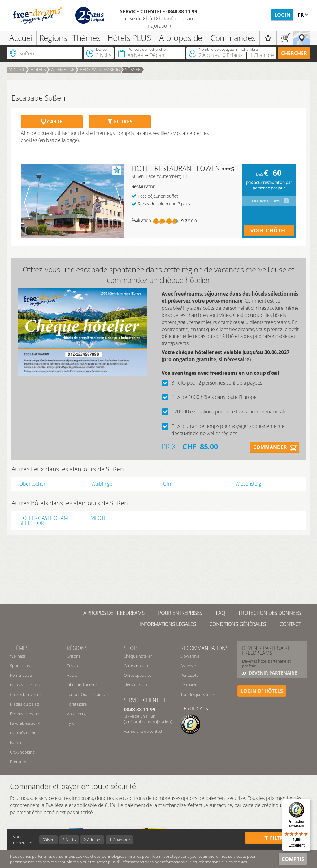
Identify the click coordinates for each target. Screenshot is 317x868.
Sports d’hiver (22, 666)
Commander (270, 447)
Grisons (74, 656)
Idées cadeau (135, 685)
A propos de (181, 38)
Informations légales (168, 624)
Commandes (233, 38)
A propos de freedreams (114, 613)
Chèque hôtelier (138, 656)
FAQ (220, 613)
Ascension (190, 666)
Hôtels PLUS (129, 38)
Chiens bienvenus (26, 694)
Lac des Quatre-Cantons (88, 694)
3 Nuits (69, 840)
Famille (16, 742)
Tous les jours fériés (198, 694)
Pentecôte (189, 675)
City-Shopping (22, 752)
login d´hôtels (262, 691)
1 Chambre (119, 840)
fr (302, 15)
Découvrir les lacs (25, 714)
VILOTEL (100, 518)
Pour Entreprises (180, 613)
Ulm (168, 484)
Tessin (72, 666)
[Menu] (307, 802)
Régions (53, 38)
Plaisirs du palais (24, 704)
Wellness (18, 656)
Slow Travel (190, 656)
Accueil (22, 38)
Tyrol (71, 723)
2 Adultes (93, 840)
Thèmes (87, 38)
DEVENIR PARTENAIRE (272, 673)
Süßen (133, 69)
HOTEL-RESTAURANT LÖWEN (176, 168)
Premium (18, 762)
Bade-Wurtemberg (100, 69)
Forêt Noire (77, 704)
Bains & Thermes (25, 685)
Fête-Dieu (189, 685)
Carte (52, 122)
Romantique (21, 675)
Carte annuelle (137, 666)
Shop (130, 648)
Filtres (120, 122)
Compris (293, 859)
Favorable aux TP (25, 723)
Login (282, 15)
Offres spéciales (138, 675)
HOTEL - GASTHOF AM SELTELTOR (44, 520)
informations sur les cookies (222, 862)
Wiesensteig (248, 484)
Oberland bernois (83, 685)
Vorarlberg (76, 714)
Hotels (38, 69)
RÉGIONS (77, 648)
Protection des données (270, 613)
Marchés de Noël (25, 733)
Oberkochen (33, 484)
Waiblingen (103, 484)
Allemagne (63, 69)
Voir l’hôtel (269, 231)
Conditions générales (238, 624)
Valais (72, 675)
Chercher (294, 53)
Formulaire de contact (143, 731)
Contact (290, 624)
